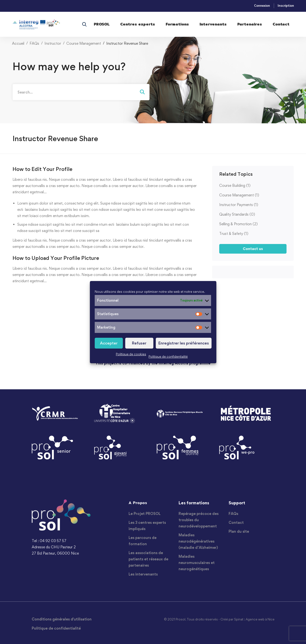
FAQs (34, 43)
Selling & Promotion (238, 224)
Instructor (53, 43)
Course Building (235, 185)
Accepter (109, 343)
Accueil (18, 43)
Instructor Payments (239, 205)
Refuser (139, 343)
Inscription (286, 6)
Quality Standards (237, 214)
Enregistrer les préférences (184, 343)
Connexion (262, 6)
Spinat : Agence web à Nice (254, 619)
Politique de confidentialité (168, 356)
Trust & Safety (234, 234)
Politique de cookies (131, 354)
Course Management (84, 43)
